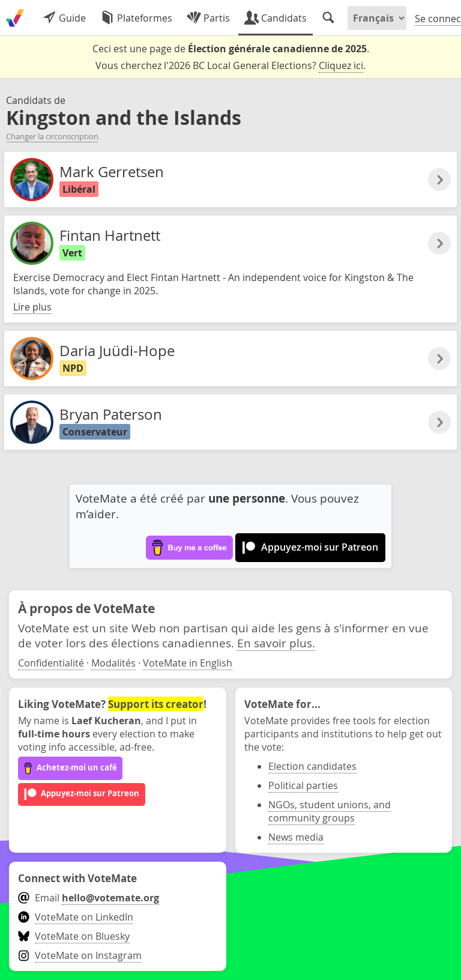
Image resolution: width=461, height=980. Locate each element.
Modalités (113, 663)
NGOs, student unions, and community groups (330, 811)
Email (89, 898)
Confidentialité (51, 663)
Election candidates (312, 766)
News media (296, 837)
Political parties (303, 785)
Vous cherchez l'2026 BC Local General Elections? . (230, 66)
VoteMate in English (188, 663)
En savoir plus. (276, 643)
